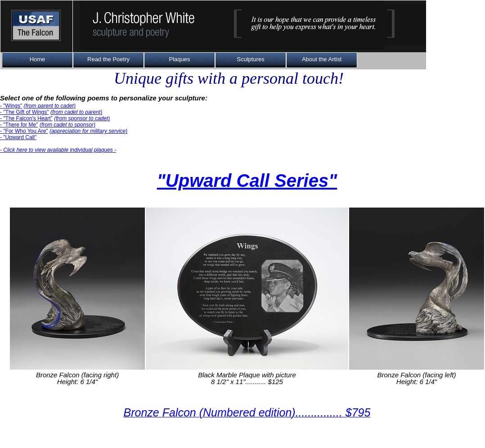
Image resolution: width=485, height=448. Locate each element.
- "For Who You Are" (24, 131)
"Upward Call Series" (247, 181)
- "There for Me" (19, 125)
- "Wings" (11, 106)
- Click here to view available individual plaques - (58, 150)
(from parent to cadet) (50, 106)
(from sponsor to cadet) (82, 118)
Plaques (180, 59)
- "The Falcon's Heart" (26, 118)
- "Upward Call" (18, 137)
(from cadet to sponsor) (67, 125)
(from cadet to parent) (76, 112)
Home (38, 59)
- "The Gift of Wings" (25, 112)
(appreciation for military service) (88, 131)
